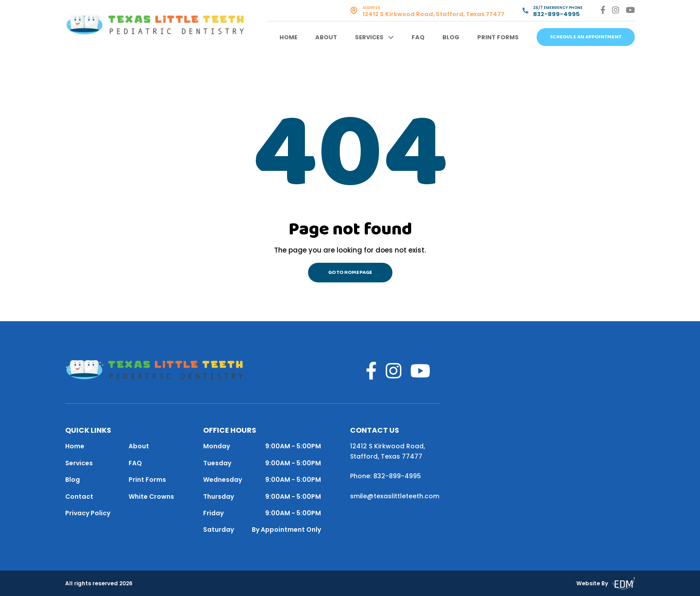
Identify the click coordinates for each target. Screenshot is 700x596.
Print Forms (498, 37)
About (326, 37)
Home (288, 37)
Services (369, 37)
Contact (79, 497)
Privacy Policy (88, 513)
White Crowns (151, 497)
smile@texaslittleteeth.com (395, 496)
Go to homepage (350, 273)
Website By (606, 583)
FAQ (418, 37)
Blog (451, 37)
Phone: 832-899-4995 (385, 476)
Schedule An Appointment (586, 37)
